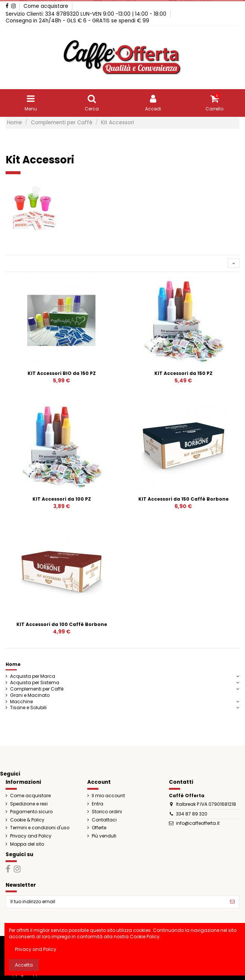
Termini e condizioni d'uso (40, 828)
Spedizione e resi (29, 804)
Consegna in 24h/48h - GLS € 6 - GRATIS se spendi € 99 (77, 21)
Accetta (24, 965)
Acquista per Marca (33, 676)
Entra (98, 804)
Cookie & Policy (27, 820)
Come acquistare (46, 6)
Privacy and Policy (31, 836)
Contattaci (104, 820)
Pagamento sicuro (31, 812)
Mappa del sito (27, 844)
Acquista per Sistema (35, 683)
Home (13, 664)
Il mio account (108, 796)
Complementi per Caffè (37, 689)
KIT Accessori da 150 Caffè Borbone (183, 499)
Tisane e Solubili (28, 708)
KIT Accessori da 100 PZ (62, 499)
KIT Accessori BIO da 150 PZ (62, 373)
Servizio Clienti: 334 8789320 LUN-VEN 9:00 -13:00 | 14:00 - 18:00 (87, 14)
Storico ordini (107, 812)
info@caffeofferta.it (198, 823)
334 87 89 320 (192, 814)
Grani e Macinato (30, 695)
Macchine (21, 702)
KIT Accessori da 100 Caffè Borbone (62, 624)
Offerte (99, 828)
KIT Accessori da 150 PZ (183, 373)
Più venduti (104, 836)
